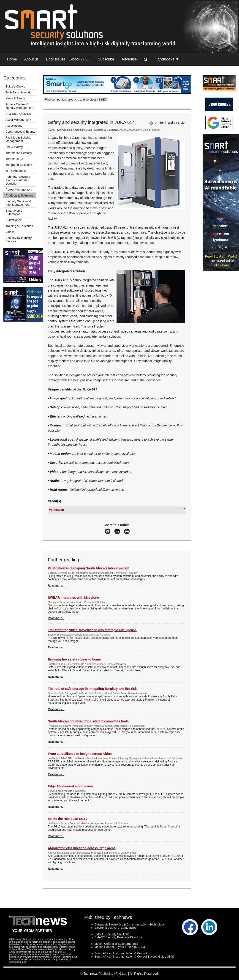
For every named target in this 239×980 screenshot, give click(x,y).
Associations (14, 126)
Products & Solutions (19, 195)
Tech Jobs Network (18, 92)
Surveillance (14, 220)
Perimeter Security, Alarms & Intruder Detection (18, 180)
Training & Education (19, 226)
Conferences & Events (20, 132)
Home (12, 59)
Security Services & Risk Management (18, 203)
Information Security (19, 153)
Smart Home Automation (14, 212)
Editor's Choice (15, 86)
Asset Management (18, 120)
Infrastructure (14, 159)
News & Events (16, 98)
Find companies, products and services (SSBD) (76, 100)
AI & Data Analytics (18, 114)
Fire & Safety (14, 147)
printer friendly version (167, 123)
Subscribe (106, 59)
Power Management (19, 190)
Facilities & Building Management (18, 139)
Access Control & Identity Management (19, 106)
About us (31, 59)
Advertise (129, 59)
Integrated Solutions (19, 165)
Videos (10, 232)
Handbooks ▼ (167, 59)
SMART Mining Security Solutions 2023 (70, 130)
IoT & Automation (17, 171)
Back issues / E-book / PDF (68, 59)
